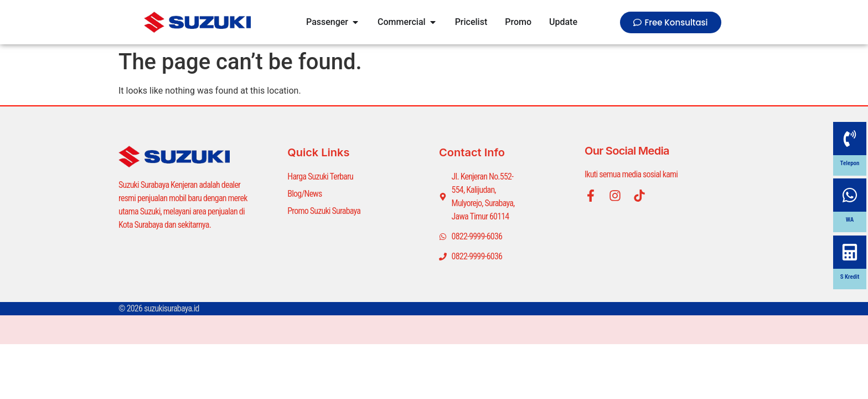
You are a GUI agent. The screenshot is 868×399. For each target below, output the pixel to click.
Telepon (850, 163)
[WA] (850, 195)
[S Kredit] (850, 252)
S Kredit (850, 277)
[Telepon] (850, 139)
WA (850, 220)
